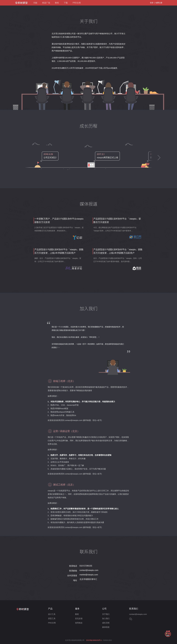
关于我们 (106, 614)
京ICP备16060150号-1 (94, 640)
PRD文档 (77, 3)
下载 (66, 3)
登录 (152, 3)
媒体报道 (106, 627)
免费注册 (159, 3)
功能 (35, 3)
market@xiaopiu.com (89, 575)
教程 (57, 3)
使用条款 (79, 623)
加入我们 (106, 618)
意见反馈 (79, 618)
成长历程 (106, 623)
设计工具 (52, 614)
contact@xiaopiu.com (89, 570)
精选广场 (46, 3)
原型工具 (52, 618)
